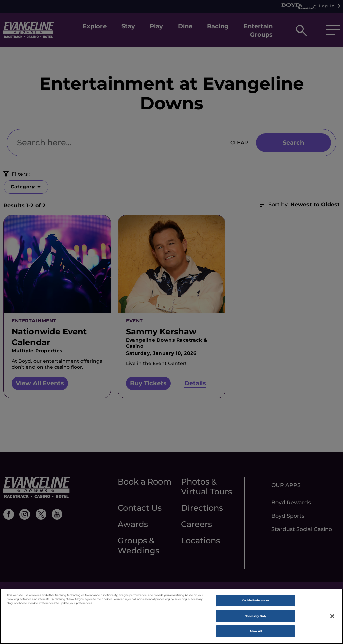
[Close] (332, 616)
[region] (171, 616)
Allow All (256, 631)
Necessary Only (255, 616)
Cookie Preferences (255, 600)
